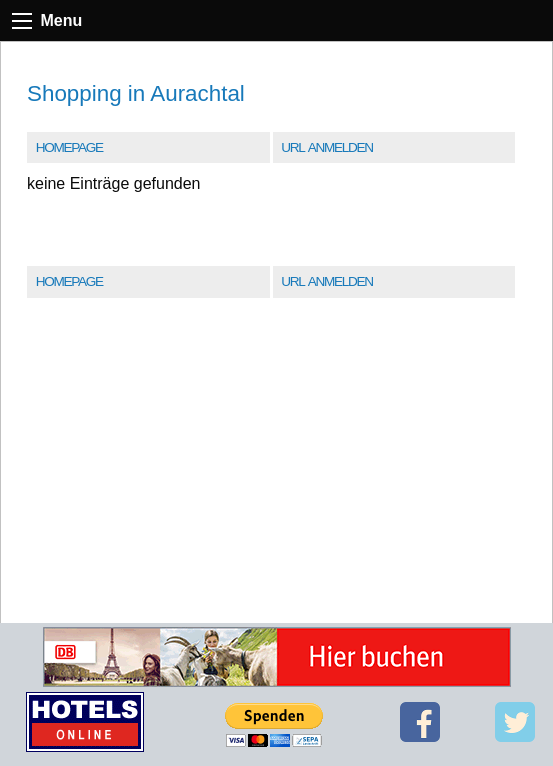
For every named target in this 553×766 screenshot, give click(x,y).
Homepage (69, 147)
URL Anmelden (326, 147)
